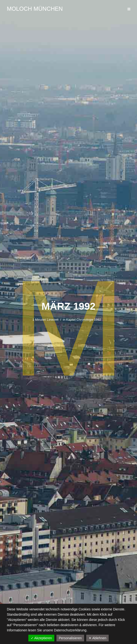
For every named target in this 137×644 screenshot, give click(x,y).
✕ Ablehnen (97, 638)
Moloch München (35, 9)
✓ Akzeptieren (41, 638)
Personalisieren (70, 638)
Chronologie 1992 (89, 320)
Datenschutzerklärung (70, 630)
